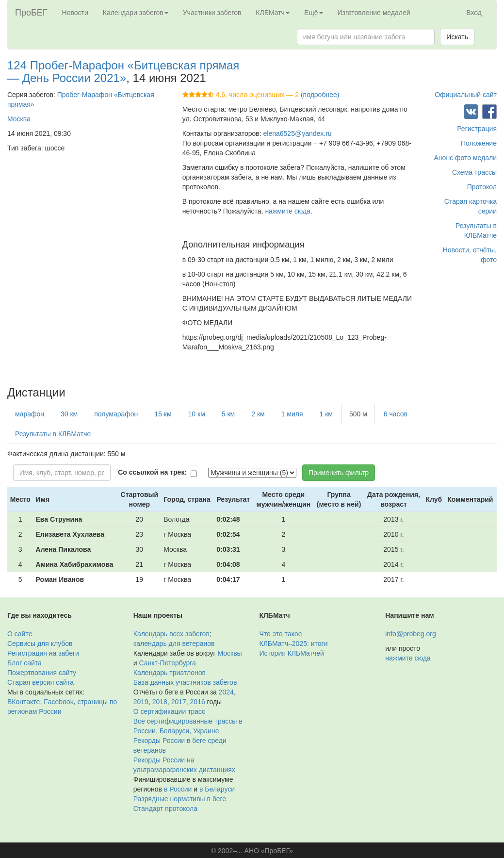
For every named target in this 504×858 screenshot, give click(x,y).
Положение (479, 143)
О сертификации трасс (169, 711)
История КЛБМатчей (292, 653)
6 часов (396, 414)
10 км (197, 414)
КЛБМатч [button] (273, 13)
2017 (179, 702)
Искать (457, 37)
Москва (19, 119)
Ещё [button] (314, 13)
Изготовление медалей (374, 13)
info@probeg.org (411, 634)
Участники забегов (212, 13)
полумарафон (116, 414)
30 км (69, 414)
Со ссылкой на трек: (152, 472)
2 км (258, 414)
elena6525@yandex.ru (298, 133)
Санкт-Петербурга (167, 663)
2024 (226, 692)
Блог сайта (24, 663)
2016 (198, 702)
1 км (326, 414)
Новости (75, 13)
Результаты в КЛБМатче (53, 434)
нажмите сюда (287, 211)
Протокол (482, 187)
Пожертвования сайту (42, 673)
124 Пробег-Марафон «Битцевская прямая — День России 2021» (123, 72)
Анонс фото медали (465, 158)
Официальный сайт (466, 95)
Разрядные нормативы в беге (180, 799)
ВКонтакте (24, 702)
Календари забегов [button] (136, 13)
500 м (358, 414)
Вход (474, 13)
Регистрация (477, 129)
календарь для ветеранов (174, 643)
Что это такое (281, 634)
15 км (163, 414)
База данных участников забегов (185, 682)
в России (178, 789)
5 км (228, 414)
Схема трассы (474, 172)
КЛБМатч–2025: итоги (294, 643)
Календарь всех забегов (171, 634)
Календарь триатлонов (170, 673)
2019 (141, 702)
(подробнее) (320, 95)
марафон (30, 414)
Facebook (58, 702)
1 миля (292, 414)
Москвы (229, 653)
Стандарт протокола (165, 808)
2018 (160, 702)
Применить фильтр (339, 473)
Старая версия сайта (41, 682)
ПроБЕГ (31, 13)
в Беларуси (217, 789)
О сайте (20, 634)
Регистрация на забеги (43, 653)
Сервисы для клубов (40, 643)
